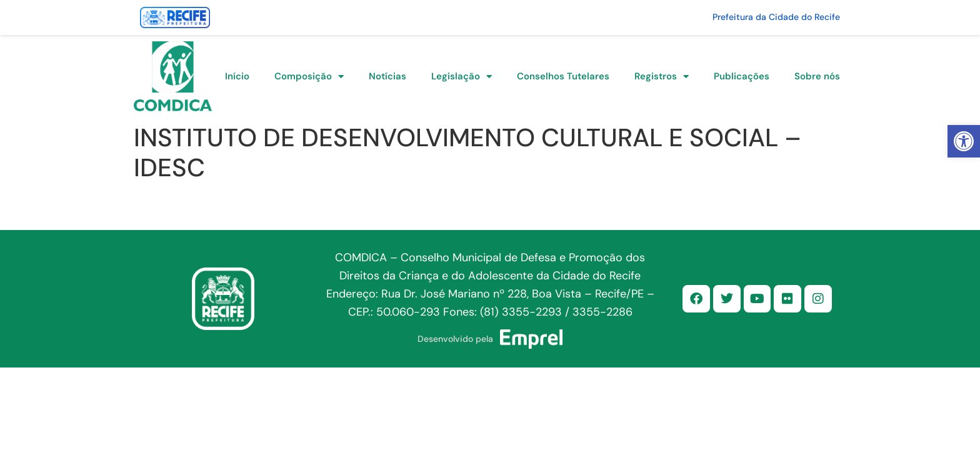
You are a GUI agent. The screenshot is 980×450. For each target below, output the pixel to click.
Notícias (387, 76)
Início (237, 76)
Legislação (462, 77)
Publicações (742, 76)
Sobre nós (817, 76)
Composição (309, 77)
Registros (662, 77)
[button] (964, 141)
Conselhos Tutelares (563, 76)
